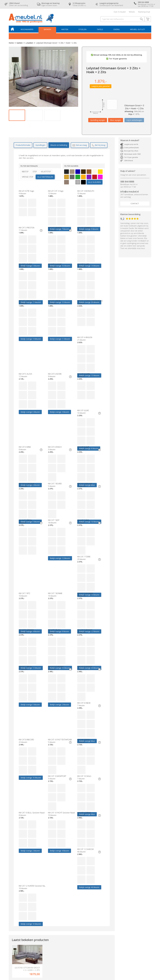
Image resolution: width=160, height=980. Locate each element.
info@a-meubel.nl (129, 192)
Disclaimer (30, 965)
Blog (71, 952)
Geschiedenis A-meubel (79, 939)
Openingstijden (76, 924)
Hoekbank (43, 919)
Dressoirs (43, 922)
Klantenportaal (144, 12)
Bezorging (74, 927)
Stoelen (82, 30)
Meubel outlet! (137, 30)
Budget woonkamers (48, 917)
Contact (135, 204)
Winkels (132, 12)
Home (11, 43)
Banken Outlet (45, 932)
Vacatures (74, 949)
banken (19, 43)
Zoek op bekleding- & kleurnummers (85, 954)
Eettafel (42, 927)
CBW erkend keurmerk (79, 932)
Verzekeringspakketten (79, 937)
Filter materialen (29, 166)
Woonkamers (27, 30)
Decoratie (43, 934)
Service (73, 934)
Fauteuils (12, 929)
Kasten (65, 30)
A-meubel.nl (37, 963)
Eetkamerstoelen (46, 924)
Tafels (100, 30)
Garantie (73, 929)
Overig (116, 30)
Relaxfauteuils (45, 929)
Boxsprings (13, 934)
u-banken (28, 43)
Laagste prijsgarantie (78, 922)
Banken (47, 30)
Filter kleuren (71, 166)
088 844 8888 (127, 182)
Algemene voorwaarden (79, 942)
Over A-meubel (120, 12)
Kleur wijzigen (116, 120)
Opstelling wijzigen (98, 120)
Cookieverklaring (76, 944)
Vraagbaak (74, 947)
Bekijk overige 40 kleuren (31, 779)
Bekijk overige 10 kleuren (60, 779)
